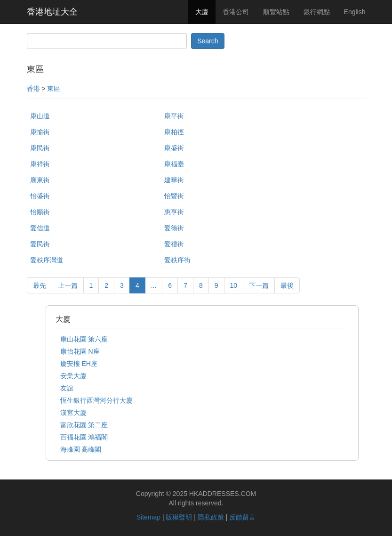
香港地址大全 (52, 12)
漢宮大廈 (73, 413)
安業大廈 (73, 376)
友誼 (67, 388)
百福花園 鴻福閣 (84, 437)
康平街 (174, 116)
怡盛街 (40, 196)
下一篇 (259, 285)
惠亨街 (174, 212)
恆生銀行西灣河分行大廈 (96, 400)
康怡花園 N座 (80, 351)
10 (234, 285)
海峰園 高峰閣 (81, 449)
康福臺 (174, 164)
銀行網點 (317, 12)
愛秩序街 (177, 260)
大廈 (202, 12)
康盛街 (174, 148)
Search (208, 41)
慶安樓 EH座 (79, 364)
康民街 (40, 148)
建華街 (174, 180)
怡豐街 (174, 196)
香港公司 (236, 12)
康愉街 (40, 132)
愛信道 (40, 228)
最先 (40, 285)
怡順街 (40, 212)
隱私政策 (211, 517)
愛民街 (40, 244)
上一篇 (68, 285)
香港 (33, 89)
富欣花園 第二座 (84, 425)
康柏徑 (174, 132)
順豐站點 (276, 12)
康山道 (40, 116)
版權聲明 (179, 517)
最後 (287, 285)
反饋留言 (242, 517)
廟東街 (40, 180)
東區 (54, 89)
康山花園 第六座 (84, 339)
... (154, 285)
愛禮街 (174, 244)
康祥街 (40, 164)
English (355, 12)
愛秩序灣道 (47, 260)
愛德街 (174, 228)
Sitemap (148, 517)
